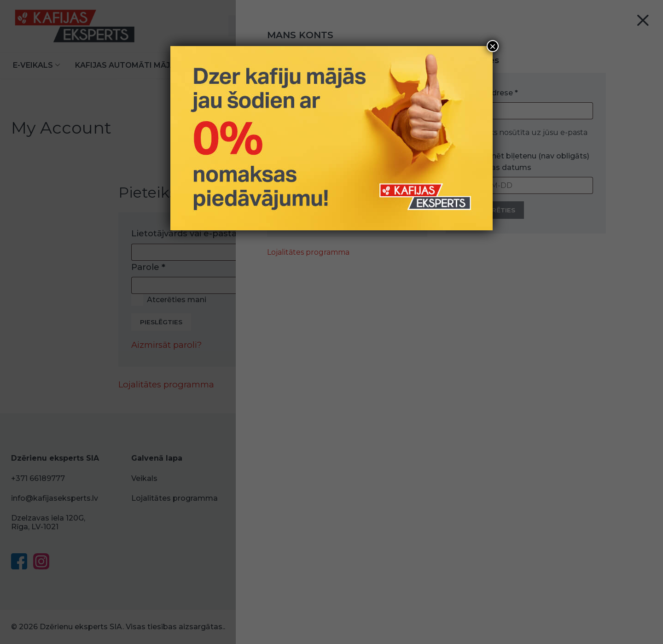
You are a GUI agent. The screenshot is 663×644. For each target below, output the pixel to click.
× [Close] (493, 46)
